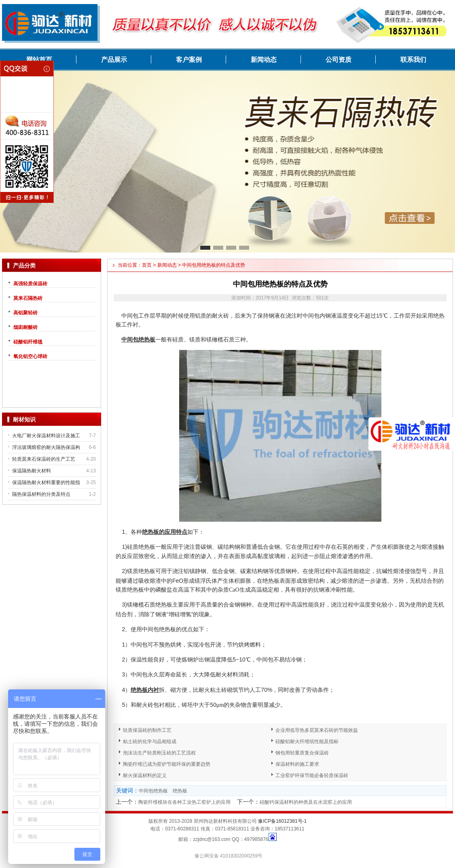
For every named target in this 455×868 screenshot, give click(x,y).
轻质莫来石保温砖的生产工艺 (44, 459)
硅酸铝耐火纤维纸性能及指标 (307, 742)
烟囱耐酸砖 (25, 327)
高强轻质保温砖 (30, 284)
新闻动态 (264, 60)
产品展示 (114, 60)
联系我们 (413, 60)
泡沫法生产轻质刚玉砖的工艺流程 (159, 753)
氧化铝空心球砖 (30, 356)
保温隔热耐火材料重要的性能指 (46, 482)
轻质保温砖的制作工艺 (147, 730)
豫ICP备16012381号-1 (282, 821)
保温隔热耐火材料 (32, 471)
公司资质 (339, 60)
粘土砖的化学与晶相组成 (150, 742)
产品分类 (24, 265)
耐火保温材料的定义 (145, 775)
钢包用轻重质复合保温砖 (302, 753)
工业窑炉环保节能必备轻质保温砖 (312, 775)
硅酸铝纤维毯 (28, 342)
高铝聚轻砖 (25, 313)
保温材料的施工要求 (297, 764)
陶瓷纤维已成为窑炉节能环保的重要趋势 (167, 764)
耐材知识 (24, 419)
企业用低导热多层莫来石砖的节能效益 (317, 730)
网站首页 (39, 60)
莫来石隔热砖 (28, 298)
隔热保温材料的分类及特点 (41, 494)
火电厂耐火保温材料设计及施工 (46, 436)
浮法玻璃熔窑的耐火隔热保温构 (46, 447)
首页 (147, 265)
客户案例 (189, 60)
